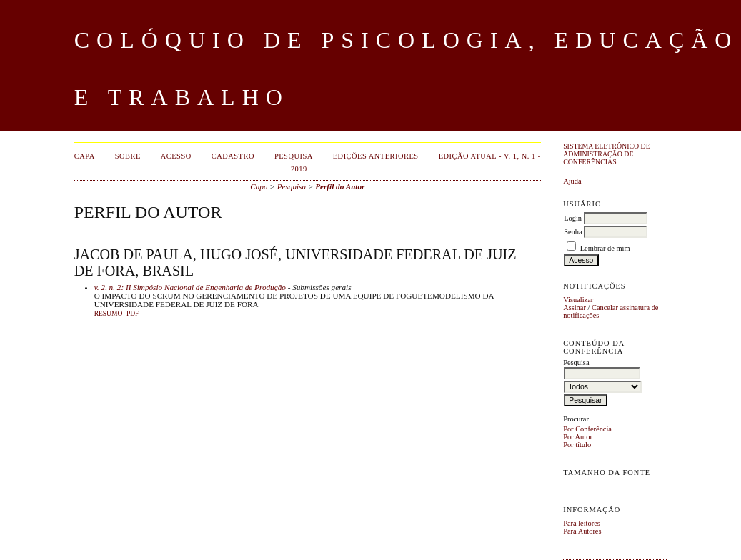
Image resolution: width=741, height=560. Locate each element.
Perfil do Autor (340, 186)
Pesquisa (294, 156)
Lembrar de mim (605, 248)
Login (573, 218)
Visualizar (578, 300)
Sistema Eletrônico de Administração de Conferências (607, 154)
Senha (573, 232)
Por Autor (578, 437)
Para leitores (582, 523)
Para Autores (582, 531)
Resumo (109, 314)
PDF (133, 314)
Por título (577, 445)
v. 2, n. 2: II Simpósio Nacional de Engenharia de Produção (190, 287)
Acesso (176, 156)
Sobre (128, 156)
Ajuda (572, 181)
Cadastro (233, 156)
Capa (85, 156)
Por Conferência (587, 429)
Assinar (575, 307)
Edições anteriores (376, 156)
